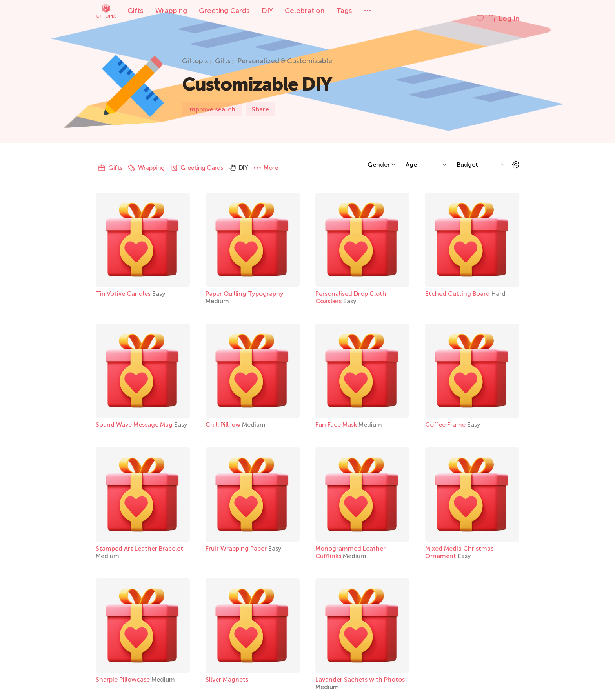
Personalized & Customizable (285, 53)
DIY (267, 11)
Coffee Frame (446, 417)
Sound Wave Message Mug (135, 417)
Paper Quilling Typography (245, 286)
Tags (344, 11)
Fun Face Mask (337, 417)
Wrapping (171, 11)
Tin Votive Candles (124, 286)
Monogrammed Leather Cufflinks (350, 544)
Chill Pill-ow (224, 417)
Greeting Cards (224, 11)
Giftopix (106, 11)
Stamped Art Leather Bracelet (139, 541)
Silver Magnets (227, 672)
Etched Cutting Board (458, 286)
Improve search (212, 101)
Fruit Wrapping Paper (237, 541)
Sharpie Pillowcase (124, 672)
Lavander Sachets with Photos (360, 672)
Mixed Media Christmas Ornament (459, 544)
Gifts (136, 11)
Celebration (305, 11)
